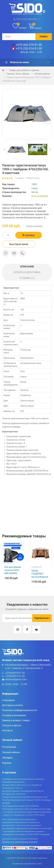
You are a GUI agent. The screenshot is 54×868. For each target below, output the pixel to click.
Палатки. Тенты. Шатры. (18, 74)
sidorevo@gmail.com (16, 679)
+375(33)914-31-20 (15, 676)
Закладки (7, 758)
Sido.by (24, 858)
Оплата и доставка (27, 272)
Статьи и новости (12, 725)
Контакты (7, 730)
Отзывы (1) (27, 278)
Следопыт (37, 567)
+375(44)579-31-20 (15, 673)
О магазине (8, 700)
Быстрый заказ (19, 244)
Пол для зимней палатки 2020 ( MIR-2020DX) (13, 570)
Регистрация (9, 747)
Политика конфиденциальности (20, 710)
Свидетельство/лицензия (26, 842)
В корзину (29, 235)
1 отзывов (19, 178)
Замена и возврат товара (16, 720)
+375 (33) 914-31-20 (29, 49)
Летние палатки (42, 74)
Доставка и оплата (12, 705)
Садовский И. (30, 864)
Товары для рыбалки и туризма (24, 70)
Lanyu (35, 188)
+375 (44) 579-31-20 (29, 45)
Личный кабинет (27, 19)
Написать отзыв (33, 178)
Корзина (7, 763)
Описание (27, 267)
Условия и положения (14, 715)
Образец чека (8, 842)
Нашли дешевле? (34, 226)
